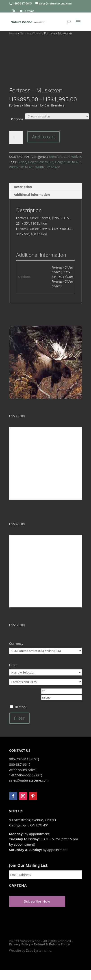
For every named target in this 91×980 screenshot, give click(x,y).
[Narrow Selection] (46, 672)
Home (13, 33)
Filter (19, 718)
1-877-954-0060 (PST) (26, 775)
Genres (25, 33)
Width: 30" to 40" (22, 167)
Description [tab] (23, 187)
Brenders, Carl (59, 157)
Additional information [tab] (32, 195)
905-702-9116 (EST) (24, 759)
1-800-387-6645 (22, 3)
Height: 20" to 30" (41, 162)
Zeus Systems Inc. (39, 950)
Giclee (22, 162)
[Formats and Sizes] (46, 682)
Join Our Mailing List (28, 865)
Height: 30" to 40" (68, 162)
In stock (21, 707)
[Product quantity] (16, 138)
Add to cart (44, 137)
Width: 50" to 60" (48, 167)
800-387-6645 (20, 764)
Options (17, 119)
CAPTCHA (18, 886)
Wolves (37, 33)
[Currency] (46, 651)
